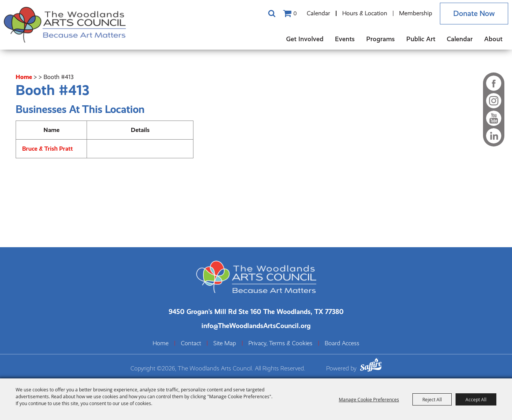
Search (272, 13)
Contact (191, 343)
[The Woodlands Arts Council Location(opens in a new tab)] (256, 311)
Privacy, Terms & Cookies (280, 343)
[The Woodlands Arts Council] (65, 25)
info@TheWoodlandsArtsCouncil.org (256, 326)
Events (345, 39)
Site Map (225, 343)
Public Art (421, 39)
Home (24, 77)
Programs (381, 39)
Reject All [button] (432, 399)
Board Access (342, 343)
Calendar (318, 13)
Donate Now (474, 14)
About (493, 39)
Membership (416, 13)
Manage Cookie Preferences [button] (369, 399)
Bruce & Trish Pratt (47, 149)
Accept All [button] (476, 399)
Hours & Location (365, 13)
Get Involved (305, 39)
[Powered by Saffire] (371, 366)
